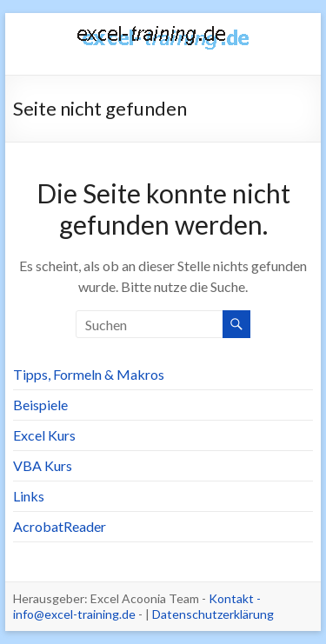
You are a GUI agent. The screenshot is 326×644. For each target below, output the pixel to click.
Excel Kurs (44, 435)
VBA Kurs (43, 465)
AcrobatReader (60, 526)
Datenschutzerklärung (213, 614)
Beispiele (40, 405)
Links (29, 496)
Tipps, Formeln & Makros (89, 374)
